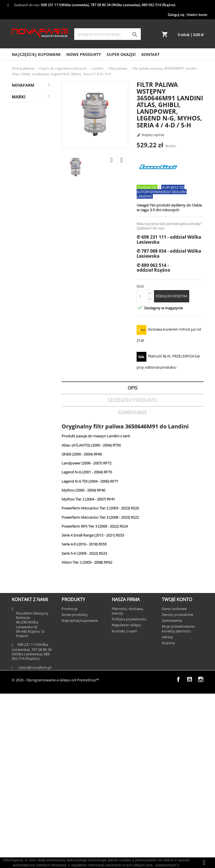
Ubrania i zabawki (31, 675)
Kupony (168, 817)
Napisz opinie (150, 135)
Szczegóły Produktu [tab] (132, 400)
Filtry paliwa (36, 199)
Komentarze (132, 412)
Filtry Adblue (37, 454)
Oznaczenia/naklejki (39, 498)
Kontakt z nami (124, 805)
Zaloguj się (176, 15)
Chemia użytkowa (29, 223)
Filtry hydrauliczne (31, 185)
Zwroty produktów (177, 789)
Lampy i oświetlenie (29, 511)
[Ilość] (142, 296)
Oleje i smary (37, 465)
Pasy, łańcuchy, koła (36, 345)
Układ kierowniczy (30, 329)
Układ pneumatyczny (32, 239)
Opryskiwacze (27, 664)
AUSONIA (23, 730)
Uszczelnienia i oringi (36, 425)
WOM (30, 161)
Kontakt (150, 54)
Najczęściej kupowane (36, 54)
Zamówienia (172, 795)
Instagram (201, 853)
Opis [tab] (133, 388)
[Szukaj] (107, 34)
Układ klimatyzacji (30, 271)
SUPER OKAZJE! (121, 54)
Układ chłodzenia (29, 575)
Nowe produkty (84, 54)
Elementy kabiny (31, 527)
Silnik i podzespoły (29, 607)
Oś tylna (33, 172)
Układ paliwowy (27, 377)
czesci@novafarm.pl (35, 841)
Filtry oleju (35, 284)
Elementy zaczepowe (31, 313)
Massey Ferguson (37, 112)
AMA (19, 719)
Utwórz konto (197, 15)
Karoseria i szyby (32, 543)
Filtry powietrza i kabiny (36, 441)
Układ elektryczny (29, 393)
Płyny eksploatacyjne (33, 255)
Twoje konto (177, 774)
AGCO (20, 708)
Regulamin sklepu (126, 799)
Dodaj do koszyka (172, 296)
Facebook (178, 853)
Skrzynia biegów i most (32, 591)
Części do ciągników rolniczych (33, 99)
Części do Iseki (28, 620)
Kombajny (24, 642)
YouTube (190, 853)
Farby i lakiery (38, 487)
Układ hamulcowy (29, 361)
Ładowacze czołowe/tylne (32, 147)
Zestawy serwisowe (29, 559)
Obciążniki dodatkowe (32, 297)
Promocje (70, 783)
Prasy (19, 653)
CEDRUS (22, 752)
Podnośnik (35, 134)
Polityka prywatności (129, 793)
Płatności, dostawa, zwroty (128, 785)
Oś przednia (36, 209)
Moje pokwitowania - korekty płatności (179, 803)
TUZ (29, 476)
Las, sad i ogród (29, 631)
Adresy (168, 811)
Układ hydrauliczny (31, 409)
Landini (27, 123)
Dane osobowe (174, 783)
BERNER (22, 741)
